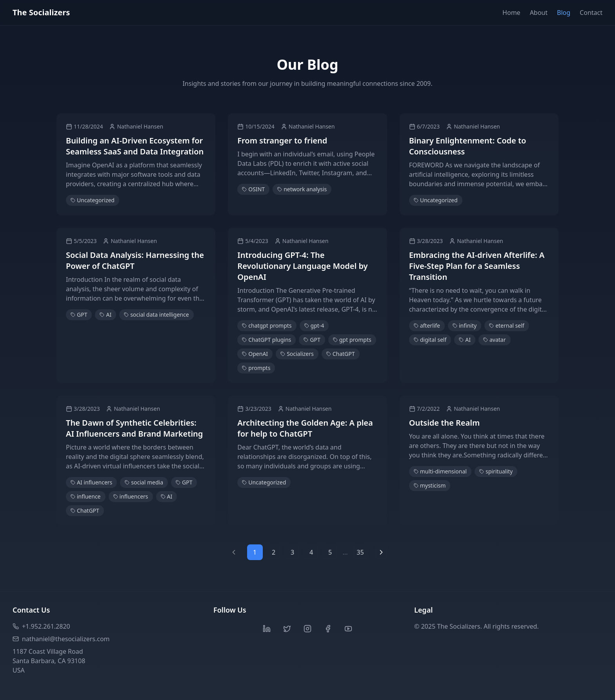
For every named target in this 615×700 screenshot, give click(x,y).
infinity (465, 326)
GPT (79, 315)
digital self (430, 340)
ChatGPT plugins (267, 340)
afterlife (427, 326)
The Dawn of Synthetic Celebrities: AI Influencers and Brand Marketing (134, 428)
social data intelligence (156, 315)
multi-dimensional (440, 471)
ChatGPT (341, 354)
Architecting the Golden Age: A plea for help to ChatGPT (305, 428)
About (539, 13)
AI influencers (91, 482)
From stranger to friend (282, 141)
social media (144, 482)
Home (511, 13)
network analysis (302, 189)
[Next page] (381, 552)
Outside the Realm (444, 423)
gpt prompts (352, 340)
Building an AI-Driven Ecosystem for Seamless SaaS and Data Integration (135, 146)
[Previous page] (234, 552)
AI (106, 315)
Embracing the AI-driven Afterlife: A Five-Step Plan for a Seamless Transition (477, 266)
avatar (495, 340)
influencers (131, 496)
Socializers (297, 354)
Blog (564, 13)
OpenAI (255, 354)
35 (360, 552)
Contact (591, 13)
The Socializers (41, 12)
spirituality (496, 471)
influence (86, 496)
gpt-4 (314, 326)
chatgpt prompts (267, 326)
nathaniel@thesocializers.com (61, 639)
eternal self (507, 326)
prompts (256, 368)
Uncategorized (93, 200)
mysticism (430, 485)
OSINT (253, 189)
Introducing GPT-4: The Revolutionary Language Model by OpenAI (302, 266)
